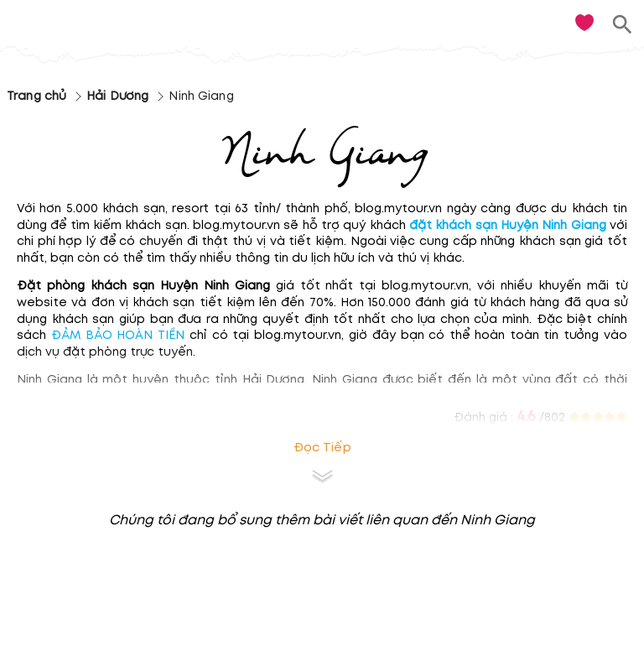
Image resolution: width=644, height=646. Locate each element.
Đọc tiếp (322, 448)
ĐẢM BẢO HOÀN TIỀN (118, 335)
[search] (623, 25)
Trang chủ (36, 96)
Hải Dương (117, 96)
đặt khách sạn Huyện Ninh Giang (508, 225)
